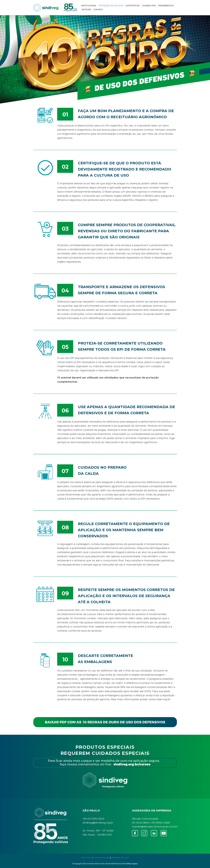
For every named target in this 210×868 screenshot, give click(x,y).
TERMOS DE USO (120, 858)
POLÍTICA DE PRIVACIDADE (95, 858)
